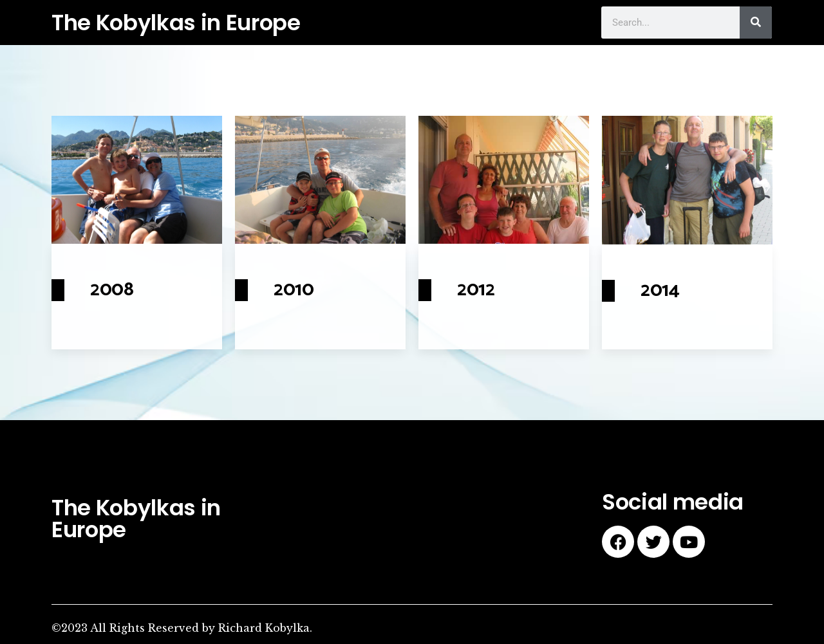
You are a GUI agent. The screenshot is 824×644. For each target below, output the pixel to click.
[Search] (756, 23)
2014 (660, 290)
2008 (112, 290)
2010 (294, 290)
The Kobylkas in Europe (176, 23)
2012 (476, 290)
